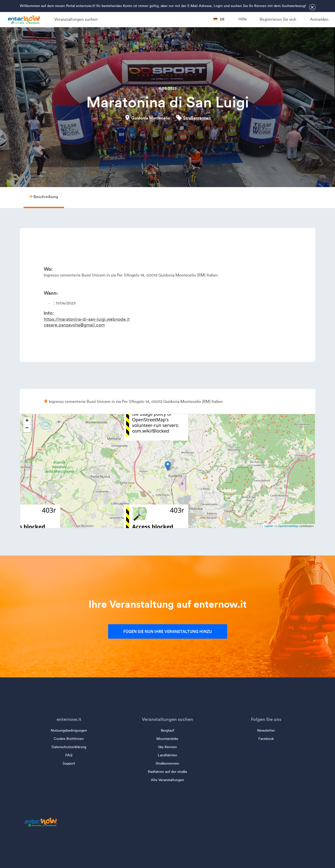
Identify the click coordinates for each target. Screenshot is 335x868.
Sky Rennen (167, 747)
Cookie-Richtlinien (69, 739)
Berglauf (167, 730)
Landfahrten (167, 755)
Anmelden (319, 19)
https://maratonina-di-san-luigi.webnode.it (87, 319)
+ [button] (27, 421)
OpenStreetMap (288, 526)
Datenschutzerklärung (69, 747)
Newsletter (266, 730)
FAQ (69, 755)
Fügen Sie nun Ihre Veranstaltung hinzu (168, 631)
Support (69, 763)
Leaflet (269, 526)
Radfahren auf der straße (167, 772)
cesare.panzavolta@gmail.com (74, 325)
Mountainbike (167, 739)
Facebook (266, 739)
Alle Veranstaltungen (167, 780)
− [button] (27, 428)
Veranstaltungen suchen (76, 19)
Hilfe (243, 19)
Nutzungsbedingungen (69, 730)
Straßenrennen (197, 118)
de (219, 19)
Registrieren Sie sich (278, 19)
